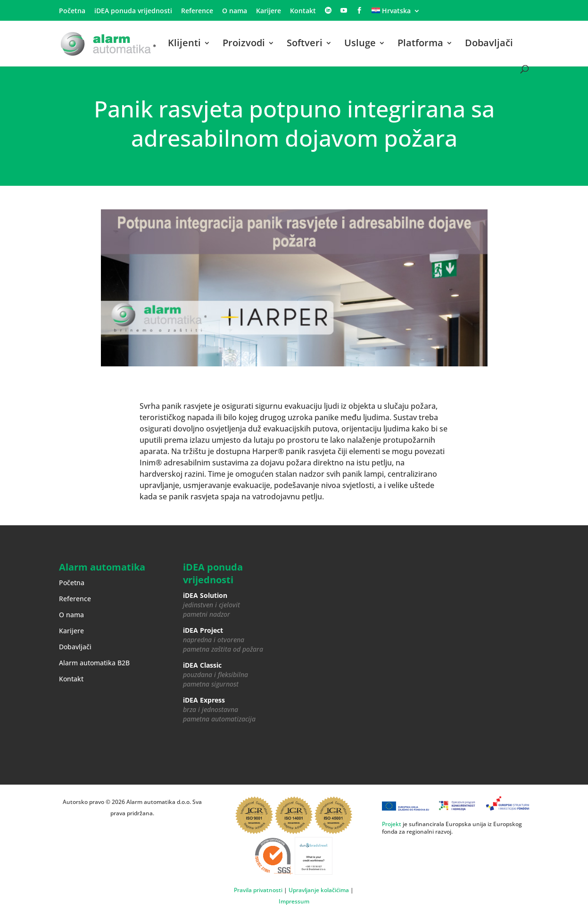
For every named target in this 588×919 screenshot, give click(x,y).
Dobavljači (489, 44)
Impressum (294, 901)
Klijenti (184, 44)
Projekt (392, 824)
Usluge (360, 44)
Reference (197, 11)
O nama (235, 11)
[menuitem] (396, 13)
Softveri (305, 44)
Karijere (269, 11)
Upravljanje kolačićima (319, 890)
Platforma (420, 44)
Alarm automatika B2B (94, 663)
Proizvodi (244, 44)
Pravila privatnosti (258, 890)
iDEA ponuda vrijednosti (133, 11)
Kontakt (303, 11)
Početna (72, 11)
